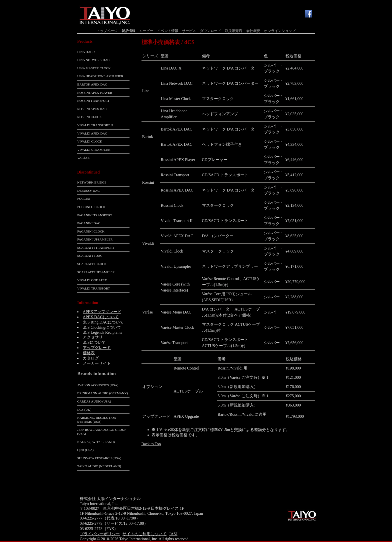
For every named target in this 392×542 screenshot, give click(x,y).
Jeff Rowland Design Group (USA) (102, 432)
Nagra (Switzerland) (96, 442)
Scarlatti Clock (92, 264)
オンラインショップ (280, 31)
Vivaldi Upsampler (94, 150)
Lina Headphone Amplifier (100, 76)
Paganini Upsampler (95, 239)
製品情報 (128, 31)
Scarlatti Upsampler (96, 272)
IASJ (173, 534)
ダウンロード (210, 31)
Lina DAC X (86, 52)
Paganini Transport (95, 215)
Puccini (84, 199)
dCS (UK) (84, 410)
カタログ (91, 358)
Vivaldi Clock (90, 141)
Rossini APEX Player (95, 93)
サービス (189, 31)
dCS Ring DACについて (103, 322)
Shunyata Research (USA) (99, 458)
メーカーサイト (97, 363)
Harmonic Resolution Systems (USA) (97, 420)
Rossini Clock (89, 117)
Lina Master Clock (94, 68)
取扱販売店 (233, 31)
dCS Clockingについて (102, 327)
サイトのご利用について (144, 534)
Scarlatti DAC (90, 256)
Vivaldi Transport (94, 288)
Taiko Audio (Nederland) (99, 466)
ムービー (146, 31)
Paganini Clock (91, 231)
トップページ (107, 31)
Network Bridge (92, 182)
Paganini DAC (89, 223)
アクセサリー (95, 337)
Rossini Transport (93, 101)
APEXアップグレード (102, 312)
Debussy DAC (88, 191)
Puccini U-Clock (91, 207)
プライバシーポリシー (100, 534)
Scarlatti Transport (96, 248)
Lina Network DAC (93, 60)
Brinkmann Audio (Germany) (102, 393)
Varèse (83, 158)
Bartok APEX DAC (92, 84)
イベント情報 (168, 31)
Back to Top (151, 444)
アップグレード (97, 348)
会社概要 (253, 31)
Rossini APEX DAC (92, 109)
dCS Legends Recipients (102, 332)
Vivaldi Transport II (95, 125)
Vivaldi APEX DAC (92, 133)
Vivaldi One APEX (92, 280)
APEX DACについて (101, 317)
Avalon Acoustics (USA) (98, 385)
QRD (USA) (85, 450)
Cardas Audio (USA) (94, 401)
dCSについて (94, 342)
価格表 (89, 353)
